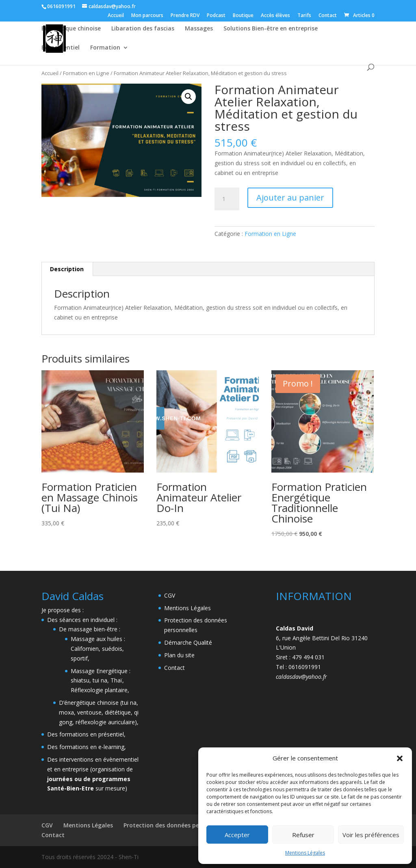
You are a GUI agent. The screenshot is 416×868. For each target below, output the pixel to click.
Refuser (303, 835)
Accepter (237, 835)
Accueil (116, 16)
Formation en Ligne (86, 73)
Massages (199, 29)
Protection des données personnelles (176, 825)
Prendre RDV (185, 16)
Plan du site (179, 655)
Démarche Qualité (188, 642)
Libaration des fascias (143, 29)
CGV (170, 595)
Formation (105, 48)
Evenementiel (61, 48)
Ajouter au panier (290, 198)
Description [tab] (67, 269)
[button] (400, 758)
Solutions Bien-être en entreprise (271, 29)
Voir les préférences (371, 835)
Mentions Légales (305, 853)
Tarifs (304, 16)
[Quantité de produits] (227, 199)
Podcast (216, 16)
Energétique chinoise (71, 29)
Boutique (243, 16)
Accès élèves (275, 16)
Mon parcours (147, 16)
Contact (328, 16)
